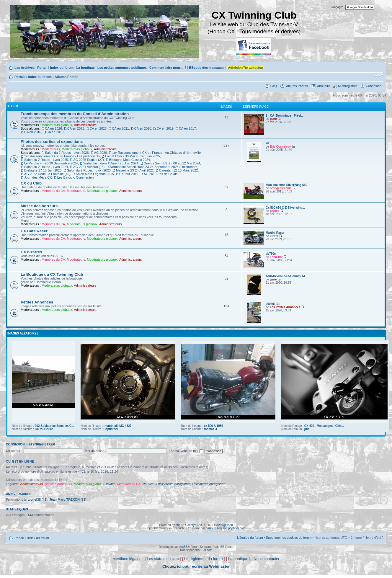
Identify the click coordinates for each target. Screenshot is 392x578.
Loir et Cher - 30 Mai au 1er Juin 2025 (132, 156)
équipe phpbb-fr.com (232, 528)
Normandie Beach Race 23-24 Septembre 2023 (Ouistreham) (154, 167)
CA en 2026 (53, 128)
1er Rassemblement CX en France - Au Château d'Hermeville (156, 153)
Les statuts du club (163, 559)
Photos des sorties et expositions (52, 142)
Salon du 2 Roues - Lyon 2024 (46, 167)
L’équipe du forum (250, 538)
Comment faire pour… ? (168, 68)
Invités (111, 484)
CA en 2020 (143, 128)
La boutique (85, 68)
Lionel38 (34, 499)
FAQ (274, 86)
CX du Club (31, 183)
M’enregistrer (347, 86)
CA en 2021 (120, 128)
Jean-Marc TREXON (64, 499)
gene (273, 119)
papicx (275, 211)
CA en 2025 (76, 128)
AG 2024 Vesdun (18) (89, 167)
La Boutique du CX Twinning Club (52, 274)
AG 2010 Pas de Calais (161, 174)
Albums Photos (67, 77)
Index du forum (62, 68)
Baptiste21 (111, 429)
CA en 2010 (55, 132)
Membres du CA (53, 191)
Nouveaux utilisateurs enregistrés (167, 484)
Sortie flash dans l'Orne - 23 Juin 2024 (111, 163)
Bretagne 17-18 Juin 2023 (43, 170)
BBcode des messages (207, 68)
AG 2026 (101, 153)
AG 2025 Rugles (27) (88, 160)
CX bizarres (31, 252)
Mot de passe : (95, 451)
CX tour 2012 (129, 174)
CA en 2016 (33, 132)
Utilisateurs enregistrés (209, 484)
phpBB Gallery (185, 525)
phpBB (183, 547)
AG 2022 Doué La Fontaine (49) (47, 174)
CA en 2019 (165, 128)
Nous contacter (266, 559)
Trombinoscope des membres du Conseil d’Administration (75, 114)
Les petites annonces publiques (122, 68)
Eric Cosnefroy (280, 147)
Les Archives (24, 68)
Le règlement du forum (204, 559)
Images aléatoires (23, 333)
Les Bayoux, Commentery (76, 177)
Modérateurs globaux (57, 125)
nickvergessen (223, 525)
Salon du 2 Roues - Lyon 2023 (89, 170)
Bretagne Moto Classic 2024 (130, 160)
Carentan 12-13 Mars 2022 (178, 170)
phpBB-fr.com (204, 550)
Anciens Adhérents (58, 484)
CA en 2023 (98, 128)
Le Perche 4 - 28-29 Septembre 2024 (51, 163)
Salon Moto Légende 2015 (95, 174)
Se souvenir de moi (187, 451)
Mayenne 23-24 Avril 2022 (135, 170)
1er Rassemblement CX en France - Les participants (62, 156)
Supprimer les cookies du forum (289, 538)
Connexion (374, 86)
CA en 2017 (187, 128)
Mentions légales (127, 559)
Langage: (337, 7)
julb (307, 429)
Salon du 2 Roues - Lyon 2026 (67, 153)
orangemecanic (281, 188)
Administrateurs (85, 125)
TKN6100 (276, 257)
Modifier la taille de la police (379, 76)
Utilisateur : (14, 451)
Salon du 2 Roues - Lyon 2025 (46, 160)
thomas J (210, 429)
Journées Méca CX (38, 177)
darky (209, 528)
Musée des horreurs (39, 206)
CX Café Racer (34, 231)
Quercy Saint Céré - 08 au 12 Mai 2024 (172, 163)
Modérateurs (51, 149)
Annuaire (324, 86)
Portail (42, 68)
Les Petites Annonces (285, 307)
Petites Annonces (37, 302)
